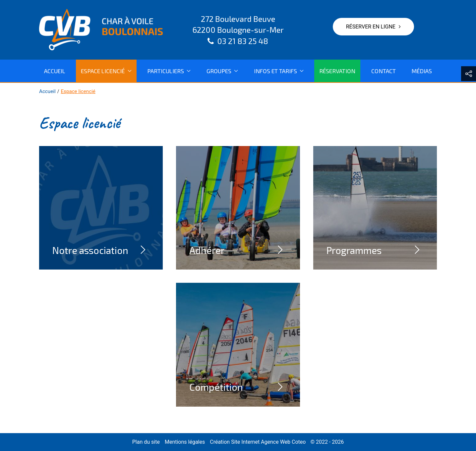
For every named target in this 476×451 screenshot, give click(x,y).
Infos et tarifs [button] (279, 71)
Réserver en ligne (373, 27)
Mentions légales (185, 442)
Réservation (337, 71)
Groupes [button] (222, 71)
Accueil (55, 71)
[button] (469, 74)
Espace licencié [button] (106, 71)
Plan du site (146, 442)
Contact (384, 71)
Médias (422, 71)
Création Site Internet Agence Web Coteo (258, 442)
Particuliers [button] (169, 71)
